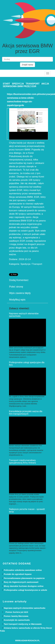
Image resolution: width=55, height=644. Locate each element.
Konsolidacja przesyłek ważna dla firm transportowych (26, 413)
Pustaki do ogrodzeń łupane (18, 574)
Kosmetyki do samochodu (17, 620)
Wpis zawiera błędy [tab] (20, 293)
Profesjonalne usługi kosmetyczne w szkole (25, 590)
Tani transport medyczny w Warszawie (23, 624)
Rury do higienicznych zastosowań (21, 582)
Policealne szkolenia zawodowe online (23, 570)
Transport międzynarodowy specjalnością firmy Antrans (22, 462)
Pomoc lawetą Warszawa (16, 616)
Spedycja (18, 84)
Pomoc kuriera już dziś (16, 612)
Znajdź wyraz (27, 65)
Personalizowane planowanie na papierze (24, 578)
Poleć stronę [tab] (16, 287)
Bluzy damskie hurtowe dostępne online (24, 586)
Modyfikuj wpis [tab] (17, 300)
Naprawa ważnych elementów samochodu (25, 608)
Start (6, 84)
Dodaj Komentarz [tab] (19, 280)
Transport (33, 84)
